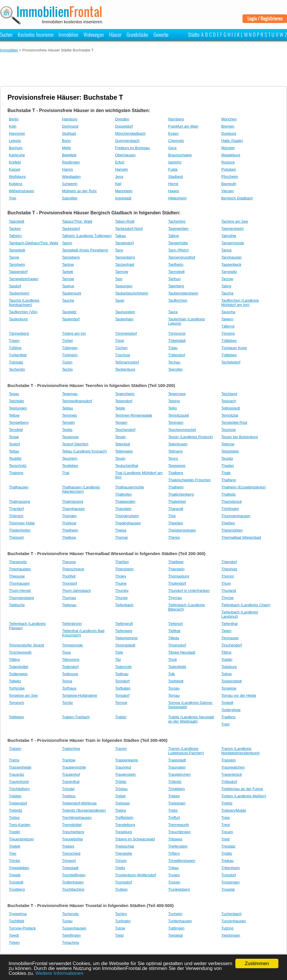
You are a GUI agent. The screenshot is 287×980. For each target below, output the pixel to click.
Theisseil (16, 537)
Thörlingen (230, 509)
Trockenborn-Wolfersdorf (136, 875)
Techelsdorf (231, 362)
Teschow (229, 430)
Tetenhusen (178, 444)
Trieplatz (228, 846)
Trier (13, 198)
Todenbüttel (19, 667)
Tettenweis (124, 451)
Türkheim (70, 355)
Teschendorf (125, 430)
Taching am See (235, 221)
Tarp (119, 279)
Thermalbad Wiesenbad (241, 537)
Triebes (68, 846)
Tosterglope (231, 710)
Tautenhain (124, 319)
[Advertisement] (143, 70)
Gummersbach (127, 141)
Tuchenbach (231, 914)
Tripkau (227, 861)
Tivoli (172, 660)
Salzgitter (70, 198)
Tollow (226, 674)
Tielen (226, 631)
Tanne (14, 257)
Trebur (14, 818)
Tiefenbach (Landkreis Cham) (246, 605)
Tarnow (68, 279)
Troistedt (16, 882)
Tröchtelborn (19, 789)
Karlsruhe (17, 155)
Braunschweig (180, 155)
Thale (226, 473)
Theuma (69, 562)
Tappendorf (18, 272)
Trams (14, 760)
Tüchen (121, 348)
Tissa (66, 652)
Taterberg (176, 286)
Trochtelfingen (74, 875)
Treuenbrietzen (21, 839)
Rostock (228, 162)
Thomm (228, 576)
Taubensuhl (72, 293)
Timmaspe (230, 638)
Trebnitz (15, 810)
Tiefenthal (229, 624)
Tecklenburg (125, 369)
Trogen (174, 875)
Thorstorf (69, 583)
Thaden (228, 466)
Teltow (14, 415)
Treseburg (124, 832)
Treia (225, 818)
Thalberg (176, 473)
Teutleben (70, 466)
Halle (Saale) (232, 141)
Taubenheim (19, 293)
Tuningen (123, 921)
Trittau (173, 868)
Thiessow (17, 576)
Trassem (228, 760)
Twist (119, 935)
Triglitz (227, 853)
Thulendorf (177, 583)
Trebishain (177, 803)
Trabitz (121, 717)
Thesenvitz (18, 562)
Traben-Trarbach (76, 717)
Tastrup (68, 286)
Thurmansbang (21, 598)
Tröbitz (121, 782)
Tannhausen (231, 257)
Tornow (121, 703)
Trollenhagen (73, 882)
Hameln (122, 169)
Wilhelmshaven (22, 191)
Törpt (119, 341)
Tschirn (121, 914)
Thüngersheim (127, 516)
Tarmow (122, 272)
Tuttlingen (176, 928)
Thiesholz (229, 569)
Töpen (14, 341)
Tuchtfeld (17, 921)
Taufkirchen (178, 300)
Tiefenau (69, 605)
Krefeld (15, 162)
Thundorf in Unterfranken (189, 591)
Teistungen (18, 408)
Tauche (68, 300)
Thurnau (69, 598)
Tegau (14, 394)
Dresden (122, 119)
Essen (173, 133)
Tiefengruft (124, 624)
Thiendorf (229, 562)
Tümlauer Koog (234, 348)
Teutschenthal (127, 466)
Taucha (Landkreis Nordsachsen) (24, 303)
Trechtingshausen (77, 818)
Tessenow (70, 437)
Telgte (120, 408)
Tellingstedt (231, 408)
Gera (172, 148)
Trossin (174, 882)
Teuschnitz (18, 466)
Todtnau (122, 674)
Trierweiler (124, 853)
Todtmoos (70, 674)
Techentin (17, 369)
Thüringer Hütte (22, 523)
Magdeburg (231, 155)
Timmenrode (72, 645)
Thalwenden (125, 501)
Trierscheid (71, 853)
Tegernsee (177, 394)
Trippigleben (19, 868)
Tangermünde (233, 243)
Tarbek (68, 272)
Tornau (174, 695)
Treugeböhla (72, 839)
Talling (173, 236)
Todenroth (123, 667)
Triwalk (15, 875)
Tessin (120, 437)
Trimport (69, 861)
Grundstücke (137, 34)
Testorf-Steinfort (75, 444)
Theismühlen (232, 530)
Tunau (67, 921)
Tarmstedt (176, 272)
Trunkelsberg (179, 889)
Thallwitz (229, 494)
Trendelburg (125, 825)
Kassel (14, 169)
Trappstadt (177, 760)
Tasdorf (15, 286)
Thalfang (229, 480)
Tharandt (176, 509)
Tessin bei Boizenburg (240, 437)
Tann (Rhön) (179, 250)
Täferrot (228, 326)
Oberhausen (125, 155)
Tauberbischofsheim (132, 293)
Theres (174, 537)
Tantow (68, 264)
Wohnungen (94, 34)
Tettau (14, 451)
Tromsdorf (124, 882)
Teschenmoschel (182, 430)
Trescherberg (73, 832)
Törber (67, 341)
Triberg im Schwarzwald (135, 839)
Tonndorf (122, 681)
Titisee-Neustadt (182, 652)
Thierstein (176, 569)
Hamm (67, 169)
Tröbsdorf (229, 782)
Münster (228, 148)
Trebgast (122, 803)
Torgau (174, 688)
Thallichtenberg (181, 494)
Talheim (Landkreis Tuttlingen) (87, 236)
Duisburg (229, 133)
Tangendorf (124, 243)
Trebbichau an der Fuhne (242, 789)
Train (225, 724)
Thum (226, 583)
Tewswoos (177, 466)
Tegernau (70, 394)
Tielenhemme (126, 638)
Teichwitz (17, 401)
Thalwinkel (177, 501)
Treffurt (174, 818)
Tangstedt (17, 250)
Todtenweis (18, 674)
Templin (68, 422)
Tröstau (121, 789)
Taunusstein (125, 312)
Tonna (67, 681)
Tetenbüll (123, 444)
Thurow (121, 598)
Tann (119, 250)
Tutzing (227, 928)
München (229, 119)
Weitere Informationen (60, 973)
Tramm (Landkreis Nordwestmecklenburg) (241, 751)
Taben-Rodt (125, 221)
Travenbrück (232, 774)
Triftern (174, 853)
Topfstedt (176, 681)
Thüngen (69, 516)
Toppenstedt (231, 681)
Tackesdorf (71, 229)
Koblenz (16, 184)
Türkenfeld (18, 355)
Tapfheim (176, 264)
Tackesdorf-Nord (129, 229)
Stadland (176, 177)
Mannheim (124, 191)
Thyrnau (175, 598)
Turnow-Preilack (22, 928)
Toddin (227, 660)
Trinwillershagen (182, 861)
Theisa (121, 530)
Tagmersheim (232, 229)
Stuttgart (69, 133)
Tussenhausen (74, 928)
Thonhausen (19, 583)
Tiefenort (176, 624)
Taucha (227, 293)
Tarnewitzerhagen (24, 279)
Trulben (121, 889)
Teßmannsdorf (127, 362)
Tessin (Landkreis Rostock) (191, 437)
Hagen (174, 191)
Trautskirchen (179, 774)
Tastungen (124, 286)
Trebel (120, 796)
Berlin (14, 119)
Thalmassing (20, 501)
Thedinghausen (128, 523)
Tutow (120, 928)
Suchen (6, 34)
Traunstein (177, 767)
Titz (118, 660)
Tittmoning (71, 660)
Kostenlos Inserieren (36, 34)
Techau (174, 362)
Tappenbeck (231, 264)
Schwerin (70, 184)
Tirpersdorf (177, 645)
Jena (119, 177)
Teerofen (176, 369)
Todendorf (70, 667)
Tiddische (17, 605)
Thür (172, 516)
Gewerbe (161, 34)
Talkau (121, 236)
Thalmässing (73, 501)
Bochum (16, 148)
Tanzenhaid (125, 264)
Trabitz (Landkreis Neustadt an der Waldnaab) (191, 719)
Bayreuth (229, 184)
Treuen (227, 832)
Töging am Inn (74, 333)
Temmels (69, 415)
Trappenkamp (127, 760)
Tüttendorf (177, 355)
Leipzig (15, 141)
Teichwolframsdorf (77, 401)
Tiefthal (174, 631)
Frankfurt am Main (183, 126)
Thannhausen (73, 509)
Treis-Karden (20, 825)
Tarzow (227, 279)
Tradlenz (228, 717)
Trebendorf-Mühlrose (79, 803)
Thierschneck (73, 569)
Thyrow (227, 598)
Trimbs (14, 861)
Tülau (173, 348)
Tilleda (174, 638)
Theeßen (176, 523)
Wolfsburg (17, 177)
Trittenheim (231, 868)
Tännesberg (19, 333)
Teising (174, 401)
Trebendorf (18, 803)
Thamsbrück (232, 501)
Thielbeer (176, 562)
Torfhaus (69, 688)
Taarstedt (17, 221)
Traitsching (71, 749)
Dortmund (70, 126)
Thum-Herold (20, 591)
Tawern (227, 319)
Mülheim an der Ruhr (79, 191)
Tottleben (17, 717)
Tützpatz (16, 362)
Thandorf (16, 509)
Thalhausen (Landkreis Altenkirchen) (81, 489)
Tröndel (68, 789)
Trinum (121, 861)
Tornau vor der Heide (239, 695)
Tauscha (228, 312)
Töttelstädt (177, 341)
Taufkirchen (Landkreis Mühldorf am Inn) (240, 303)
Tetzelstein (230, 451)
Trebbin (15, 796)
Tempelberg (19, 422)
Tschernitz (70, 914)
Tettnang (175, 451)
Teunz (173, 458)
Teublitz (15, 458)
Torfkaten (123, 688)
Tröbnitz (175, 782)
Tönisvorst (177, 333)
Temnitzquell (179, 415)
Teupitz (227, 458)
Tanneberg (71, 257)
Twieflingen (71, 935)
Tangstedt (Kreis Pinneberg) (85, 250)
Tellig (172, 408)
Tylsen (14, 943)
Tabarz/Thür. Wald (77, 221)
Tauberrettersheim (183, 293)
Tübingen (70, 348)
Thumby (122, 591)
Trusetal (228, 889)
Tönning (228, 333)
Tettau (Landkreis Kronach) (84, 451)
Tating (226, 286)
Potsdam (229, 169)
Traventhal (71, 782)
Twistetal (176, 935)
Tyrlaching (70, 943)
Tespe (14, 437)
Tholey (121, 576)
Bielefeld (69, 155)
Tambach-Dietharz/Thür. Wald (33, 243)
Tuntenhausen (180, 921)
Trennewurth (179, 825)
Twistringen (231, 935)
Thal (66, 473)
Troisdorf (229, 875)
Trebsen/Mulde (234, 810)
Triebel (14, 846)
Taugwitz (69, 312)
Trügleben (177, 789)
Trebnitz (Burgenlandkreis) (84, 810)
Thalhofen (123, 494)
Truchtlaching (73, 889)
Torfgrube (17, 688)
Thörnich (16, 516)
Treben (174, 796)
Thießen (122, 562)
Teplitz (67, 430)
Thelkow (69, 537)
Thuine (121, 583)
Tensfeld (16, 430)
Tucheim (175, 914)
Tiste (119, 652)
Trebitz (227, 803)
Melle (66, 148)
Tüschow (123, 355)
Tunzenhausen (234, 921)
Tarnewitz (229, 272)
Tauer (120, 300)
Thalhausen (19, 487)
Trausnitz (17, 774)
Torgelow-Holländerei (79, 695)
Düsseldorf (124, 126)
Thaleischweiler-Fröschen (189, 480)
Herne (173, 184)
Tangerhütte (178, 243)
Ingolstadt (123, 198)
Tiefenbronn (72, 624)
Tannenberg (125, 257)
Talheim (15, 236)
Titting (226, 652)
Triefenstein (178, 846)
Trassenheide (20, 767)
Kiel (118, 184)
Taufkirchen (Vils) (23, 312)
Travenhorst (19, 782)
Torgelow (229, 688)
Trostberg (17, 889)
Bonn (66, 141)
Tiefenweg (124, 631)
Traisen (15, 749)
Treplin (14, 832)
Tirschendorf (232, 645)
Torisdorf (122, 695)
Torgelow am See (23, 695)
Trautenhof (71, 774)
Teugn (120, 458)
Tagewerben (178, 229)
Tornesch (17, 703)
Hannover (17, 133)
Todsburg (229, 667)
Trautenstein (125, 774)
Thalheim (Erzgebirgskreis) (244, 487)
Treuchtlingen (179, 832)
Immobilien (68, 34)
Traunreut (123, 767)
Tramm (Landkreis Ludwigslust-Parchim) (186, 751)
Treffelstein (124, 818)
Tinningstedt (125, 645)
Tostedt (227, 703)
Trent (226, 825)
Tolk (171, 674)
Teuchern (70, 458)
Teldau (67, 408)
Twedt (14, 935)
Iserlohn (175, 162)
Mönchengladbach (130, 133)
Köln (13, 126)
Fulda (173, 169)
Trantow (69, 760)
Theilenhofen (20, 530)
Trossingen (230, 882)
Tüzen (67, 362)
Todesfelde (177, 667)
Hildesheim (177, 198)
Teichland (229, 394)
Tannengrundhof (182, 257)
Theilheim (70, 530)
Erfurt (120, 162)
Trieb (225, 839)
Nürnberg (176, 119)
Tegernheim (125, 394)
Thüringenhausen (236, 516)
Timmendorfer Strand (26, 645)
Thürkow (69, 523)
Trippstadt (70, 868)
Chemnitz (176, 141)
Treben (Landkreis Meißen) (244, 796)
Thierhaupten (20, 569)
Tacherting (177, 221)
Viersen (228, 191)
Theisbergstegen (182, 530)
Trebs (173, 810)
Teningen (176, 422)
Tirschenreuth (20, 652)
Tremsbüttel (72, 825)
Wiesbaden (71, 177)
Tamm (67, 243)
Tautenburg (18, 319)
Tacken (15, 229)
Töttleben (229, 341)
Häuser (115, 34)
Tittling (14, 660)
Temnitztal (230, 415)
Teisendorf (124, 401)
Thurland (229, 591)
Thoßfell (69, 576)
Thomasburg (179, 576)
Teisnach (229, 401)
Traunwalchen (233, 767)
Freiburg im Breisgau (132, 148)
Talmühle (229, 236)
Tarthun (174, 279)
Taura (173, 312)
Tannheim (17, 264)
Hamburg (70, 119)
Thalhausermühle (129, 487)
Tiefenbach (124, 605)
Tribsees (175, 839)
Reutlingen (71, 162)
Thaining (16, 473)
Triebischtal (125, 846)
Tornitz (67, 703)
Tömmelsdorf (126, 333)
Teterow (228, 444)
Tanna (226, 250)
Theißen (228, 523)
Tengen (121, 422)
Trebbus (69, 796)
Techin (67, 369)
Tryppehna (18, 914)
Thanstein (123, 509)
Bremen (228, 126)
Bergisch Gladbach (237, 198)
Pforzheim (230, 177)
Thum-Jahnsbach (76, 591)
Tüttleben (229, 355)
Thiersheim (124, 569)
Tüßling (15, 348)
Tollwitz (15, 681)
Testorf (14, 444)
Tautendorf (71, 319)
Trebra (121, 810)
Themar (122, 537)
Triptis (120, 868)
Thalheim (176, 487)
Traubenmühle (74, 767)
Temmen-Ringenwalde (134, 415)
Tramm (121, 749)
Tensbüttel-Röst (234, 422)
